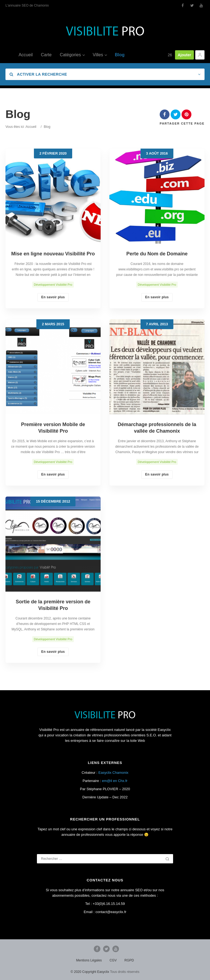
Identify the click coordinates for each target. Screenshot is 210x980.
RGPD (129, 960)
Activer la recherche (38, 74)
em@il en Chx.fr (115, 781)
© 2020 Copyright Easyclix (90, 972)
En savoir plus (53, 297)
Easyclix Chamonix (113, 773)
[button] (200, 55)
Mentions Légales (89, 960)
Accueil (31, 127)
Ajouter (184, 55)
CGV (113, 960)
